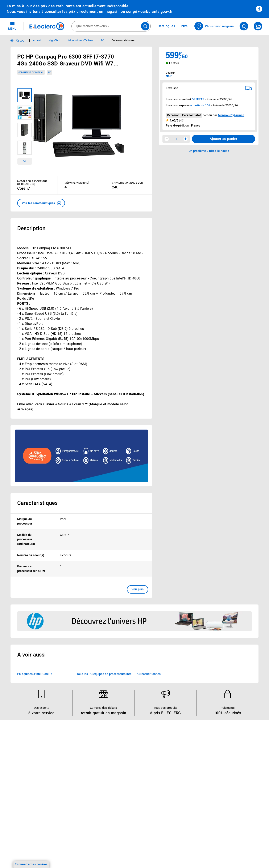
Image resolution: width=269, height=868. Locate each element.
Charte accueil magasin (74, 825)
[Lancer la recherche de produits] (145, 26)
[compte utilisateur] (244, 26)
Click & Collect (67, 754)
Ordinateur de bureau (31, 72)
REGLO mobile (68, 770)
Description (31, 228)
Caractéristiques (37, 503)
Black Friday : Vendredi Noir (77, 830)
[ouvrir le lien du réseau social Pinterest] (66, 855)
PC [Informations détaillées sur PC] (102, 40)
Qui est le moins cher (123, 792)
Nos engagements (121, 770)
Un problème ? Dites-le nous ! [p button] (209, 151)
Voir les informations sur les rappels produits (129, 726)
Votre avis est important (75, 797)
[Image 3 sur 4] (25, 130)
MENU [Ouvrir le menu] (12, 26)
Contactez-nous (171, 775)
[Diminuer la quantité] (167, 139)
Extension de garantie (73, 775)
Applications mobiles (72, 792)
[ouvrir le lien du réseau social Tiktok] (49, 855)
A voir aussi (32, 655)
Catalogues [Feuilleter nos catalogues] (166, 26)
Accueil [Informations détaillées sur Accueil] (37, 40)
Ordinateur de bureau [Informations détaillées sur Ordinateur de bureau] (123, 40)
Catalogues (15, 754)
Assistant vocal (68, 786)
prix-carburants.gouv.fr (153, 11)
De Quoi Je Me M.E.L (123, 786)
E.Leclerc (73, 808)
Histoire (114, 754)
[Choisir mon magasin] (214, 26)
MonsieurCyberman (231, 115)
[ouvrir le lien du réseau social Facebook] (31, 855)
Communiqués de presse (126, 797)
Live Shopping (16, 775)
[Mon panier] (258, 26)
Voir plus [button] (138, 589)
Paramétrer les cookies (31, 864)
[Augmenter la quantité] (186, 139)
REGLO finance (68, 765)
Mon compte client (173, 754)
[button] (41, 203)
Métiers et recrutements (125, 781)
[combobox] (111, 26)
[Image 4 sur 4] (25, 148)
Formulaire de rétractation (229, 815)
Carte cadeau (67, 781)
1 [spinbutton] (176, 139)
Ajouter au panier (224, 139)
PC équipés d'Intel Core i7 (35, 674)
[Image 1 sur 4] (25, 95)
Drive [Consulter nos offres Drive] (184, 26)
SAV (163, 770)
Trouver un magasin (123, 803)
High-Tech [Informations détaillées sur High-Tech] (55, 40)
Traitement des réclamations (231, 821)
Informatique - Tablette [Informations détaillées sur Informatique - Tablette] (81, 40)
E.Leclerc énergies (70, 759)
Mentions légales (223, 771)
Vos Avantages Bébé (21, 765)
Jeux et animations (20, 770)
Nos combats (118, 765)
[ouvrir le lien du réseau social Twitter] (57, 855)
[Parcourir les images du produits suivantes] (25, 161)
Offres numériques (71, 803)
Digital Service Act (224, 826)
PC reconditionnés (148, 674)
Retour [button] (21, 40)
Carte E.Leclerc (17, 759)
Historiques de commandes (179, 759)
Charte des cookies (224, 799)
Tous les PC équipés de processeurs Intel (104, 674)
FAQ (163, 765)
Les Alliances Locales (123, 775)
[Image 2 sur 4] (25, 113)
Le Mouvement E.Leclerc (126, 759)
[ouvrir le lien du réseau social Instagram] (40, 855)
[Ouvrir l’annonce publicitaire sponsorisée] (81, 456)
